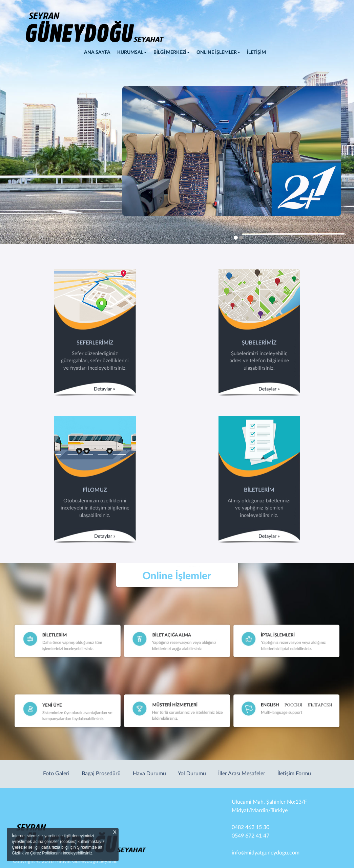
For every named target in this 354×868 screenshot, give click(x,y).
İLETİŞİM (256, 52)
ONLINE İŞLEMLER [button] (218, 52)
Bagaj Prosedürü (101, 774)
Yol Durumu (192, 774)
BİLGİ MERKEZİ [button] (172, 52)
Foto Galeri (56, 774)
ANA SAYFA (99, 52)
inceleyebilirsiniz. (78, 853)
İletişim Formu (294, 774)
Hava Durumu (149, 774)
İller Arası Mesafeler (242, 774)
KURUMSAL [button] (132, 52)
